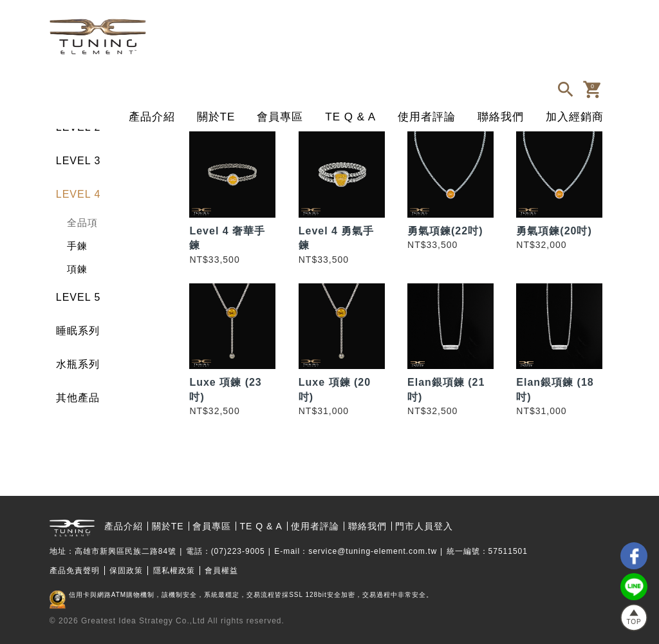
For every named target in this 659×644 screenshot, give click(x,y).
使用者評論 (427, 117)
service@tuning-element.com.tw (373, 551)
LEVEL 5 (79, 297)
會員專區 (280, 117)
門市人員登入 (424, 526)
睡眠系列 (78, 331)
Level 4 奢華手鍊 (227, 238)
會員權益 (221, 571)
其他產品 (78, 398)
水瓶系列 (78, 364)
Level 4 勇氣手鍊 (337, 238)
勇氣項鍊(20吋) (554, 231)
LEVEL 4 (79, 194)
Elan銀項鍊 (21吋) (446, 389)
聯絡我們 (501, 117)
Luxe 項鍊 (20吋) (335, 389)
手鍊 (77, 246)
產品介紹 (152, 117)
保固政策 (126, 571)
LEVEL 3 (79, 161)
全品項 (82, 223)
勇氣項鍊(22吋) (445, 231)
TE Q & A (350, 117)
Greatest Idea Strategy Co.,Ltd (143, 621)
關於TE (216, 117)
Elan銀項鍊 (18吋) (555, 389)
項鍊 (77, 269)
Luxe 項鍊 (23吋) (225, 389)
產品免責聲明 (75, 571)
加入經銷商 (575, 117)
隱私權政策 (174, 571)
